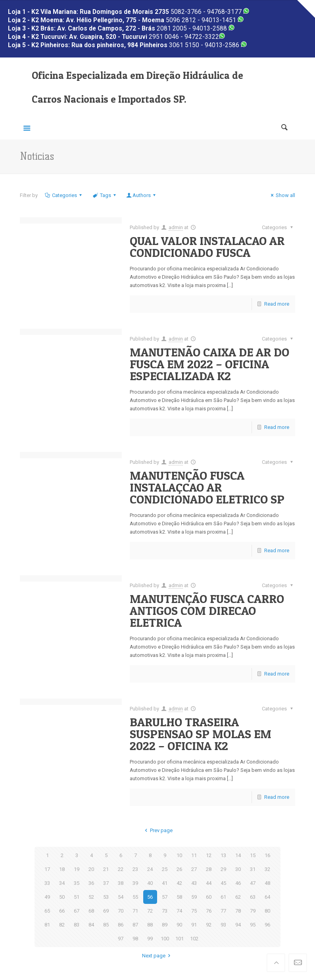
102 (194, 939)
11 (194, 855)
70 (121, 911)
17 (47, 869)
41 (165, 883)
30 (238, 869)
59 (194, 897)
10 (179, 855)
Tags (105, 195)
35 (77, 883)
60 (209, 897)
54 (121, 897)
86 (121, 925)
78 (238, 911)
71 (135, 911)
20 (91, 869)
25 (165, 869)
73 (165, 911)
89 (165, 925)
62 (238, 897)
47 (253, 883)
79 (253, 911)
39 (135, 883)
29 (223, 869)
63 (253, 897)
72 (150, 911)
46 (238, 883)
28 (209, 869)
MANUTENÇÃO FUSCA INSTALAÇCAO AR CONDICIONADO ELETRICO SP (207, 487)
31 (253, 869)
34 (62, 883)
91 (194, 925)
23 (135, 869)
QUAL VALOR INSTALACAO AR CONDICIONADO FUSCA (207, 247)
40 (150, 883)
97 (121, 939)
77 (223, 911)
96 (267, 925)
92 (209, 925)
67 (77, 911)
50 (62, 897)
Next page (157, 956)
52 (91, 897)
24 (150, 869)
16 (267, 855)
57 (165, 897)
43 (194, 883)
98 (135, 939)
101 (180, 939)
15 (253, 855)
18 (62, 869)
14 (238, 855)
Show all (282, 195)
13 (223, 855)
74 (179, 911)
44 (209, 883)
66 (62, 911)
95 (253, 925)
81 (47, 925)
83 (77, 925)
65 (47, 911)
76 (209, 911)
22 (121, 869)
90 (179, 925)
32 (267, 869)
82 (62, 925)
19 (77, 869)
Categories (64, 195)
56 (150, 897)
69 (106, 911)
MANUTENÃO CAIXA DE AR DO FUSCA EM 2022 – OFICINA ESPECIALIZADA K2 (209, 364)
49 (47, 897)
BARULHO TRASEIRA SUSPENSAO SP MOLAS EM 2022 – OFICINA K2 (201, 734)
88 (150, 925)
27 (194, 869)
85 (106, 925)
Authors (142, 195)
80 (267, 911)
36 (91, 883)
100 (165, 939)
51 (77, 897)
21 (106, 869)
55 (135, 897)
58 (179, 897)
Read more (277, 304)
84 (91, 925)
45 (223, 883)
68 (91, 911)
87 (135, 925)
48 (267, 883)
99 (150, 939)
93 (223, 925)
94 (238, 925)
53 (106, 897)
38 (121, 883)
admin (176, 227)
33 (47, 883)
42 (179, 883)
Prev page (157, 830)
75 (194, 911)
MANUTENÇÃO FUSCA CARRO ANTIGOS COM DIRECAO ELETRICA (207, 611)
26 (179, 869)
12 (209, 855)
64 (267, 897)
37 (106, 883)
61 (223, 897)
